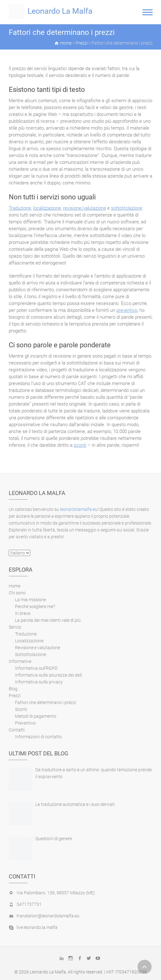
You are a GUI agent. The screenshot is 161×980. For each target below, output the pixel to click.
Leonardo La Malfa (60, 11)
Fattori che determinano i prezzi (45, 702)
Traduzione (20, 208)
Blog (13, 689)
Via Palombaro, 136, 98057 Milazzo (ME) (56, 893)
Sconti (21, 709)
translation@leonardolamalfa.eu (48, 916)
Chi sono (17, 593)
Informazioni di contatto (38, 737)
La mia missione (30, 600)
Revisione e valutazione (38, 648)
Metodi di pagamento (36, 716)
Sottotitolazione (30, 654)
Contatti (17, 730)
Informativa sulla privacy (39, 682)
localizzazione (47, 208)
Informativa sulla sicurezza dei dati (49, 675)
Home (15, 586)
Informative (20, 661)
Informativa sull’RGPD (36, 668)
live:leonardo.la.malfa (37, 927)
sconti (80, 445)
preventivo (127, 310)
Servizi (15, 627)
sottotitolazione (127, 208)
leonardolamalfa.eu (79, 509)
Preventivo (25, 723)
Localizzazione (29, 641)
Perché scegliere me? (35, 607)
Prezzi (15, 696)
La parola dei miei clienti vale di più (48, 620)
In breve (23, 613)
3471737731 (29, 904)
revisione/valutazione (85, 208)
